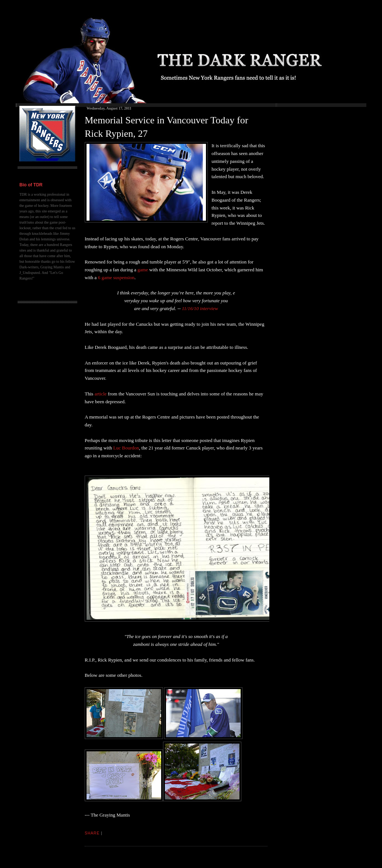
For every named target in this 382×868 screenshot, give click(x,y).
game (143, 270)
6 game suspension (116, 277)
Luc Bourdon (126, 448)
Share (92, 833)
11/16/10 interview (200, 308)
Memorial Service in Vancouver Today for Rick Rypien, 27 (166, 127)
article (100, 394)
